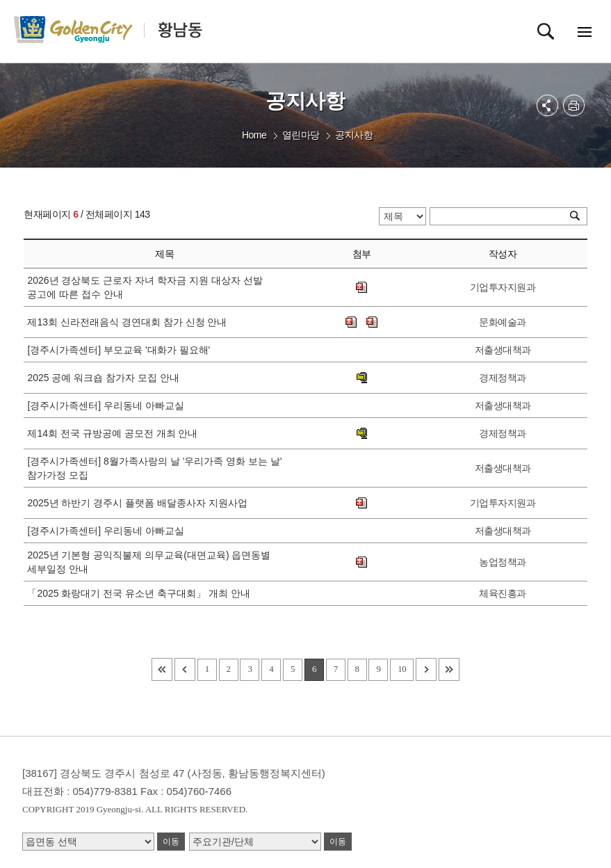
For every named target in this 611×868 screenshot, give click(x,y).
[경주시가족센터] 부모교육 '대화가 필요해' (121, 350)
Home (254, 135)
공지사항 (354, 135)
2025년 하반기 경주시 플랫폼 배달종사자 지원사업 (140, 503)
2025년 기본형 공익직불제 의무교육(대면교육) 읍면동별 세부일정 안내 (149, 562)
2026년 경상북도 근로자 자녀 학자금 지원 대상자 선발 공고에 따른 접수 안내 (145, 287)
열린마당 (301, 135)
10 (402, 669)
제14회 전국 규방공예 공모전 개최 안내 (115, 433)
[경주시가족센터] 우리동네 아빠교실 (108, 405)
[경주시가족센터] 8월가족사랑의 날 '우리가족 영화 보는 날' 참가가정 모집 (154, 468)
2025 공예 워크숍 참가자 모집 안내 (106, 378)
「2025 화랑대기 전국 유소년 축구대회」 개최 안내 (141, 593)
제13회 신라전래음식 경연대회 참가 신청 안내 (130, 322)
